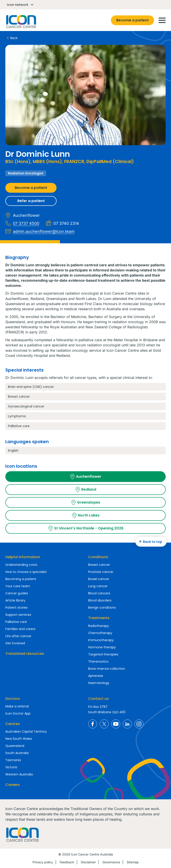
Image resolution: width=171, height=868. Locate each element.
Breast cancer (99, 565)
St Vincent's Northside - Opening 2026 (86, 528)
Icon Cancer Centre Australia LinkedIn (127, 724)
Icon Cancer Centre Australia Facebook (93, 724)
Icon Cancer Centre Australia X (104, 724)
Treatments (99, 618)
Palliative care (16, 622)
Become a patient (132, 20)
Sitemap (133, 862)
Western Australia (19, 774)
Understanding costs (21, 565)
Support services (18, 615)
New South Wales (19, 739)
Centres (13, 724)
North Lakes (86, 515)
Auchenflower (85, 477)
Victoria (11, 767)
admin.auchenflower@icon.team (40, 231)
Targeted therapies (103, 654)
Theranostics (98, 661)
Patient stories (16, 608)
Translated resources (25, 654)
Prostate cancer (101, 572)
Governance (111, 862)
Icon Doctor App (18, 713)
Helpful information (23, 557)
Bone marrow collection (107, 669)
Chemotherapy (100, 633)
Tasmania (13, 760)
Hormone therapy (102, 647)
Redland (86, 490)
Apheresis (96, 676)
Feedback (67, 862)
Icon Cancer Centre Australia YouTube (116, 724)
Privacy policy (43, 862)
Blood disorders (100, 600)
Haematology (99, 683)
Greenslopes (85, 502)
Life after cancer (18, 636)
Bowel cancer (99, 579)
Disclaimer (88, 862)
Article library (15, 600)
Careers (13, 785)
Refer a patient (31, 201)
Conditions (98, 557)
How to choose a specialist (26, 572)
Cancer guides (17, 593)
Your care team (18, 586)
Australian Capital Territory (26, 732)
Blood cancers (99, 593)
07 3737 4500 (22, 223)
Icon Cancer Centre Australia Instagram (139, 724)
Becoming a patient (21, 579)
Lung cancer (98, 586)
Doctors (13, 699)
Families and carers (20, 629)
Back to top (150, 542)
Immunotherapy (101, 640)
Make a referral (17, 706)
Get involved (15, 643)
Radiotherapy (99, 626)
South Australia (17, 753)
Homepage (21, 22)
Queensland (15, 746)
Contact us (98, 699)
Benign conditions (102, 608)
